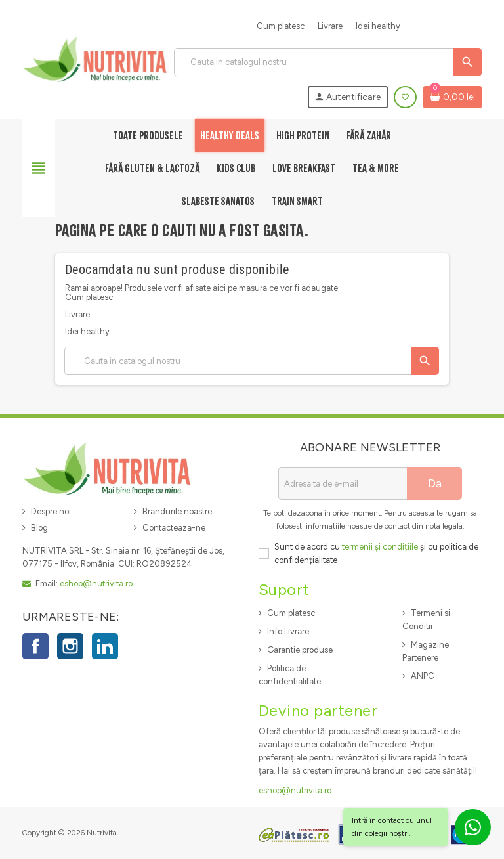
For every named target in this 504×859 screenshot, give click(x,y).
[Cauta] (327, 62)
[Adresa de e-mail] (343, 483)
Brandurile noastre (177, 511)
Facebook (35, 646)
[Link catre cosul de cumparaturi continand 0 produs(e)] (452, 97)
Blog (39, 528)
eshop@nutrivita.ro (96, 584)
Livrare (330, 26)
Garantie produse (300, 650)
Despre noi (51, 511)
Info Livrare (288, 631)
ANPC (423, 676)
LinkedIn (105, 646)
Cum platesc (281, 26)
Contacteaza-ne (174, 528)
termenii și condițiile (380, 547)
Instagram (70, 646)
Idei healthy (378, 26)
